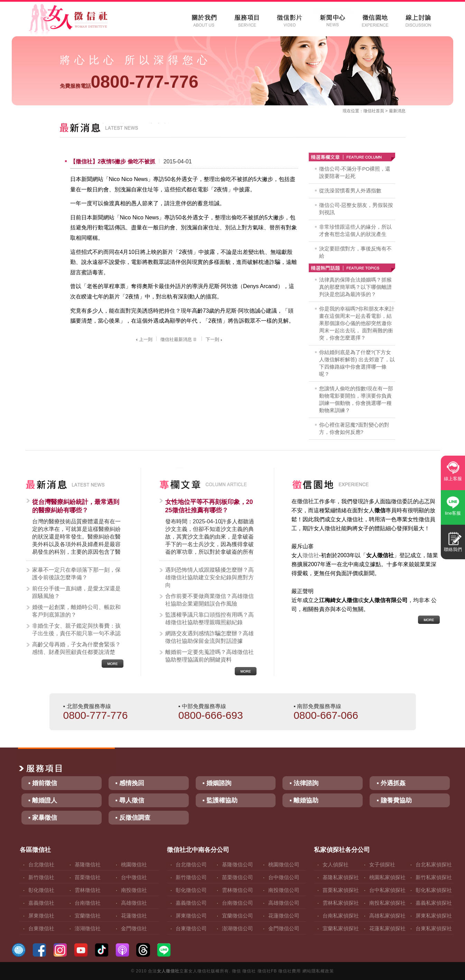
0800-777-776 (129, 82)
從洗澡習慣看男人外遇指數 (350, 191)
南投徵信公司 (284, 890)
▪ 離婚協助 (304, 800)
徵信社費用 (290, 971)
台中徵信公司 (284, 877)
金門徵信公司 (284, 928)
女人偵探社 (336, 864)
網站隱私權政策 (318, 971)
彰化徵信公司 (191, 890)
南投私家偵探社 (387, 903)
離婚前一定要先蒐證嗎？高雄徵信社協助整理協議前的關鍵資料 (210, 656)
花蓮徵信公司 (284, 916)
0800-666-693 (211, 715)
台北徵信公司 (191, 864)
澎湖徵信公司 (238, 928)
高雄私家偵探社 (387, 916)
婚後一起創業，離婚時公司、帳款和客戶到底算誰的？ (76, 611)
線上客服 (453, 479)
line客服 (453, 513)
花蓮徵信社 (134, 916)
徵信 (236, 971)
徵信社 (370, 111)
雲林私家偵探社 (341, 903)
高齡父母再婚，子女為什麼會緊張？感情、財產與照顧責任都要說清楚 (76, 648)
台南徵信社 (88, 903)
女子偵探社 (382, 864)
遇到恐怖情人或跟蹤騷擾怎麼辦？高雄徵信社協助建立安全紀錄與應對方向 (210, 577)
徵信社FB (267, 971)
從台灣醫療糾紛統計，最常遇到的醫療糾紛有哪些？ (76, 506)
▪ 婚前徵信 (43, 783)
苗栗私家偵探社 (341, 890)
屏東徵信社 (41, 916)
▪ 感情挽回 (130, 783)
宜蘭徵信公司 (238, 916)
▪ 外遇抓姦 (391, 783)
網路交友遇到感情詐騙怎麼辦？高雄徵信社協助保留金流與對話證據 (210, 637)
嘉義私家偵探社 (434, 903)
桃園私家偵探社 (387, 877)
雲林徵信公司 (238, 890)
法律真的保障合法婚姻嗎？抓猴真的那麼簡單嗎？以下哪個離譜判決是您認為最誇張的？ (355, 287)
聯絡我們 (453, 549)
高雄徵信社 (134, 903)
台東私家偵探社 (434, 928)
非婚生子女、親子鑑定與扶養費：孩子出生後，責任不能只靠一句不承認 (76, 630)
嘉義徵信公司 (191, 903)
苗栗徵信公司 (238, 877)
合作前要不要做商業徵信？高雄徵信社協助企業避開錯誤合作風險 (210, 600)
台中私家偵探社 (387, 890)
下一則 (215, 339)
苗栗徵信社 (88, 877)
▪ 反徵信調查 (133, 818)
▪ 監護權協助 (220, 800)
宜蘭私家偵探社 (341, 928)
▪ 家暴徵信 (43, 818)
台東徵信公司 (191, 928)
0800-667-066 (326, 715)
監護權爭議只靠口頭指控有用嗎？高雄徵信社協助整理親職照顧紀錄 (210, 619)
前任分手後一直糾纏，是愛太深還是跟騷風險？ (76, 592)
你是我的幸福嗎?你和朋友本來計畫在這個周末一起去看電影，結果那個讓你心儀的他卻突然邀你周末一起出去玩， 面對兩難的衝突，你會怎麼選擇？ (357, 323)
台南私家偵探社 (341, 916)
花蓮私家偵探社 (387, 928)
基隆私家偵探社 (341, 877)
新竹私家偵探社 (434, 877)
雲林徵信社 (88, 890)
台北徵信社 (41, 864)
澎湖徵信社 (88, 928)
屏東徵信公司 (191, 916)
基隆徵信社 (88, 864)
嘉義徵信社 (41, 903)
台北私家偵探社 (434, 864)
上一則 (143, 339)
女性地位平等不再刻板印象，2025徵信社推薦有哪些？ (209, 506)
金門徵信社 (134, 928)
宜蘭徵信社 (88, 916)
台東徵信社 (41, 928)
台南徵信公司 (238, 903)
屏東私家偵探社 (434, 916)
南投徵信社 (134, 890)
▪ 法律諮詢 (304, 783)
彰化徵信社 (41, 890)
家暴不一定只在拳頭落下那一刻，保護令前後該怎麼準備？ (76, 574)
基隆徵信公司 (238, 864)
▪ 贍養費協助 (394, 800)
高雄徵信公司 (284, 903)
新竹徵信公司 (191, 877)
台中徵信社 (134, 877)
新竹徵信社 (41, 877)
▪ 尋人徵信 (130, 800)
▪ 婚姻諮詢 (217, 783)
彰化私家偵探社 (434, 890)
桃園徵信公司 (284, 864)
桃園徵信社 (134, 864)
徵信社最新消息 (179, 339)
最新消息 (397, 111)
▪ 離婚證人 (43, 800)
